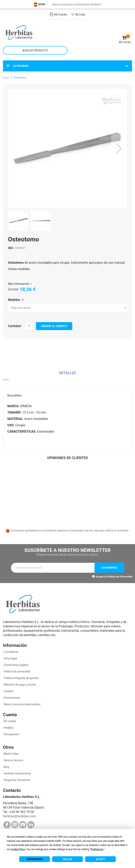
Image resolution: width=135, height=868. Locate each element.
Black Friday (11, 754)
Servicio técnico (13, 760)
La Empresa (11, 652)
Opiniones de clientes (67, 458)
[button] (119, 148)
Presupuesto (11, 734)
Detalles (68, 373)
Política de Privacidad (120, 577)
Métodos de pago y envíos (20, 685)
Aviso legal (10, 658)
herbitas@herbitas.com (19, 816)
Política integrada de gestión (21, 678)
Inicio (6, 78)
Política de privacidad (17, 671)
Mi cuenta (9, 721)
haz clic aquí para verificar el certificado (107, 530)
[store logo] (35, 33)
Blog (6, 767)
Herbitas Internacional (17, 773)
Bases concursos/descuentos (22, 704)
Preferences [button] (97, 849)
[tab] (67, 374)
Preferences (35, 859)
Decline (67, 859)
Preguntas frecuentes (17, 780)
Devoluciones (12, 698)
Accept (101, 859)
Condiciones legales (16, 665)
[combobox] (35, 50)
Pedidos (8, 728)
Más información (18, 284)
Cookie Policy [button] (18, 849)
